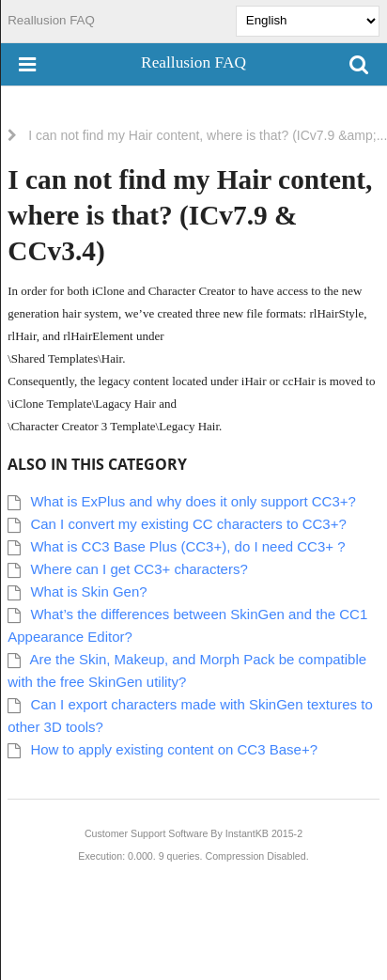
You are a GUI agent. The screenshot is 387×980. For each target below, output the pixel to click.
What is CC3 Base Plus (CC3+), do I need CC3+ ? (187, 546)
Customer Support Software (147, 833)
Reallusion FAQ (51, 20)
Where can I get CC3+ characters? (139, 569)
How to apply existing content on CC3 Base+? (174, 749)
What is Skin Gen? (88, 591)
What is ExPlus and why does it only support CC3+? (193, 501)
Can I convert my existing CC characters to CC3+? (188, 524)
